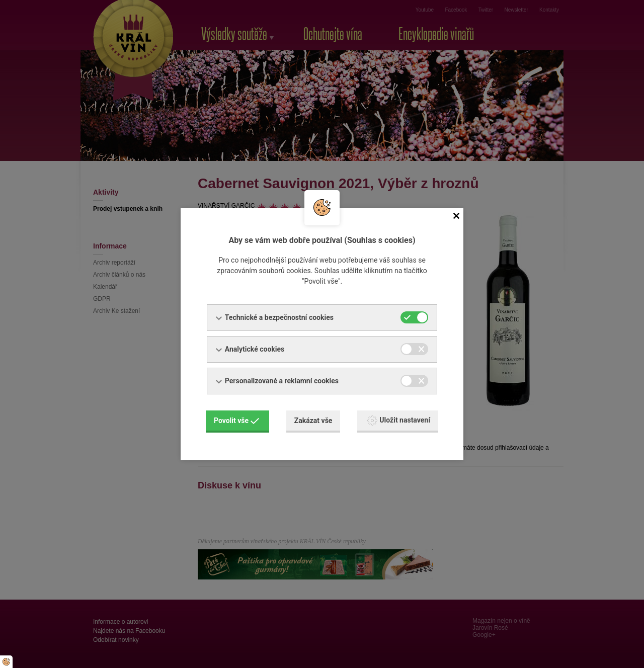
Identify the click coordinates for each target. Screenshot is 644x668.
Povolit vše (236, 421)
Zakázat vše (313, 421)
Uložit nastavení (399, 421)
